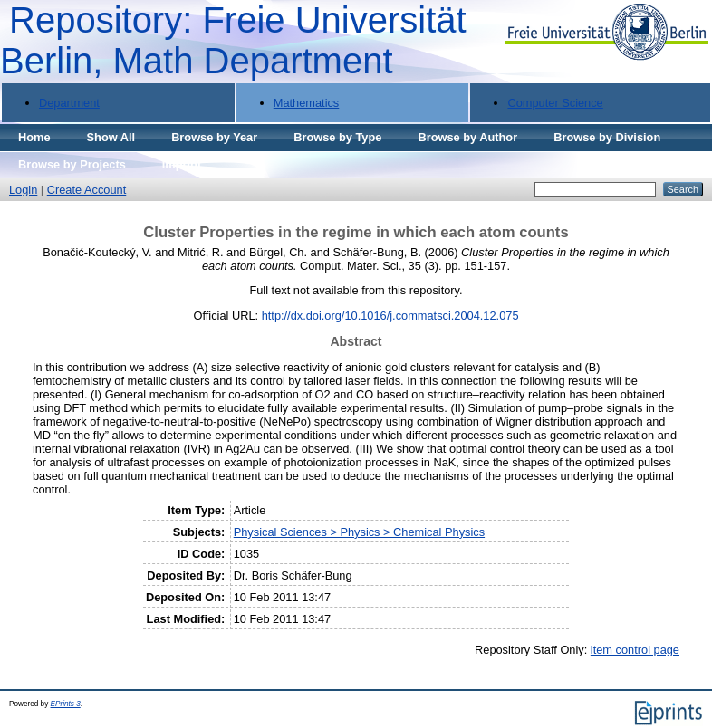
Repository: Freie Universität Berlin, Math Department (233, 40)
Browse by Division (607, 137)
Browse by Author (467, 137)
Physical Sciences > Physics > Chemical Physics (359, 532)
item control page (635, 650)
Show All (111, 137)
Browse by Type (337, 137)
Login (23, 190)
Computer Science (555, 103)
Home (34, 137)
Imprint (182, 164)
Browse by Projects (72, 164)
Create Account (87, 190)
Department (69, 103)
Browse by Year (214, 137)
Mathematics (307, 103)
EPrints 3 (66, 704)
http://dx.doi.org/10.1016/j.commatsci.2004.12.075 (390, 316)
